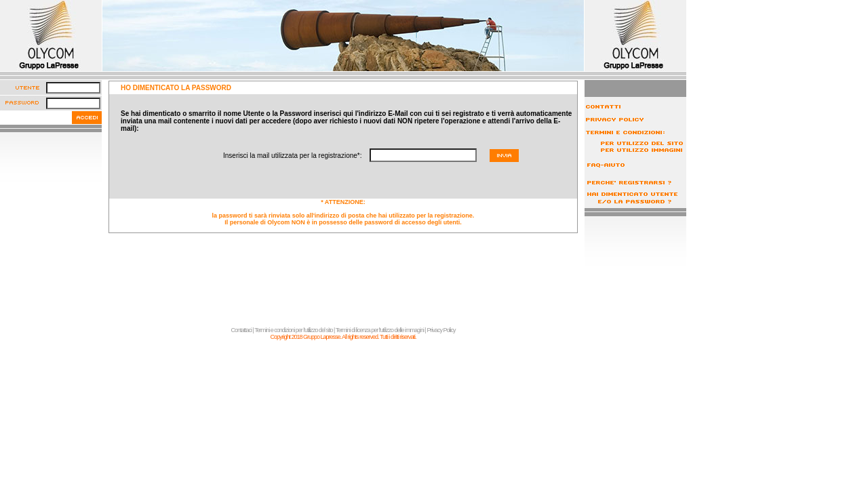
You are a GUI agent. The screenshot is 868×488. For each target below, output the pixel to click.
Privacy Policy (441, 330)
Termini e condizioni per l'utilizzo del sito (293, 330)
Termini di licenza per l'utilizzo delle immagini (380, 330)
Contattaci (242, 330)
